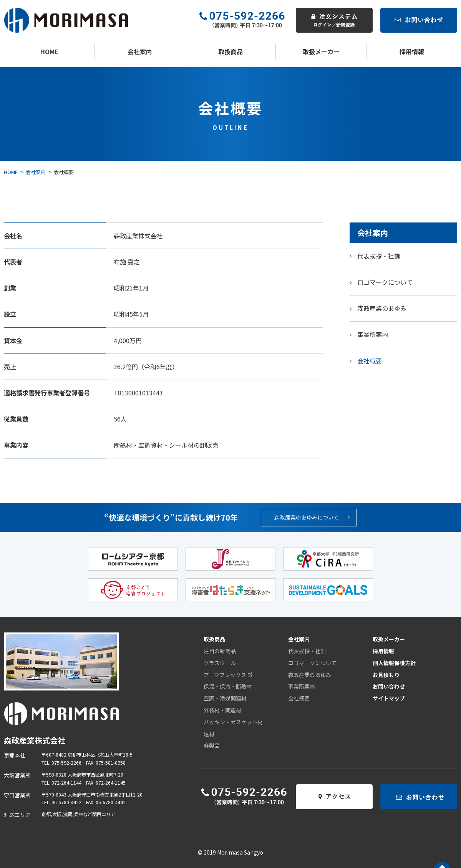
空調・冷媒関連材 (225, 698)
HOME (49, 51)
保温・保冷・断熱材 (228, 686)
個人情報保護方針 (394, 663)
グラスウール (220, 663)
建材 (209, 734)
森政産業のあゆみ (382, 308)
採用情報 (412, 51)
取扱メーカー (321, 51)
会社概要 (370, 361)
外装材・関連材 (222, 710)
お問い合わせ (389, 686)
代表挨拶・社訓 (379, 256)
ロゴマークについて (385, 282)
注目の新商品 (220, 651)
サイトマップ (389, 698)
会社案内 (140, 51)
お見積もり (386, 675)
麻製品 (212, 745)
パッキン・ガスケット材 (233, 722)
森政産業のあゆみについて (312, 517)
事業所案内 (373, 334)
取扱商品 (230, 51)
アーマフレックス (228, 675)
